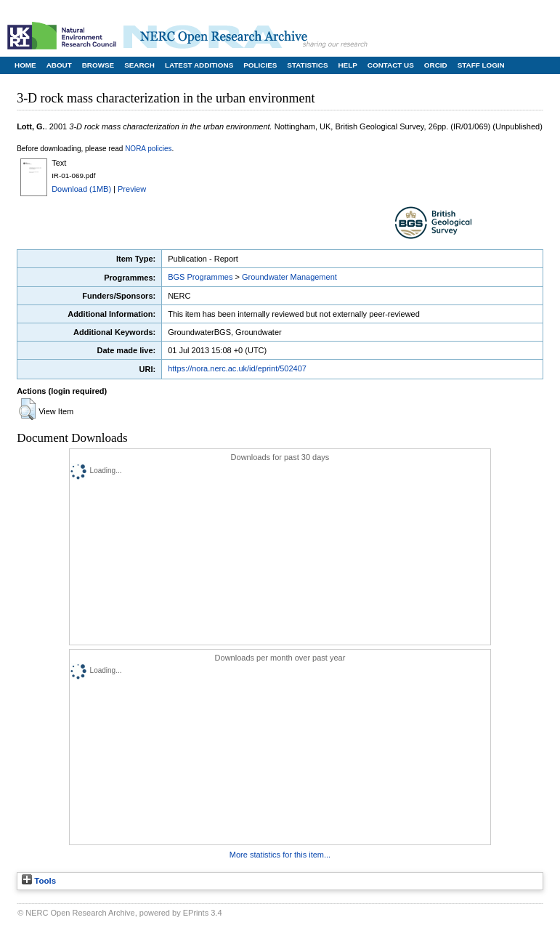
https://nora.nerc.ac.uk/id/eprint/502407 (237, 368)
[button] (27, 409)
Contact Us (391, 65)
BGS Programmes (200, 277)
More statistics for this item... (280, 855)
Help (347, 65)
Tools (39, 881)
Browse (98, 65)
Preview (132, 189)
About (59, 65)
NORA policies (148, 149)
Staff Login (481, 65)
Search (139, 65)
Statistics (307, 65)
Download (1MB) (81, 189)
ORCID (436, 65)
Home (25, 65)
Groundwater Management (289, 277)
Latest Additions (199, 65)
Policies (260, 65)
